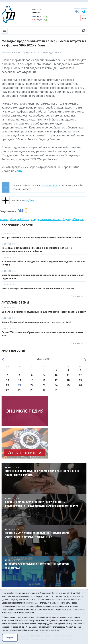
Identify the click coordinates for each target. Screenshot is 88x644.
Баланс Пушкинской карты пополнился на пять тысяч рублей (36, 322)
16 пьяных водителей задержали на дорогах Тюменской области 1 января (44, 312)
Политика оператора (49, 630)
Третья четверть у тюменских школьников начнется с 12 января (38, 289)
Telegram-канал (49, 186)
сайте (19, 171)
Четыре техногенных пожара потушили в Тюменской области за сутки (42, 237)
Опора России (20, 219)
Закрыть (10, 638)
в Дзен (30, 200)
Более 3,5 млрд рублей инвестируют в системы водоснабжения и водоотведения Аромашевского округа (44, 502)
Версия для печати (52, 52)
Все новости (77, 296)
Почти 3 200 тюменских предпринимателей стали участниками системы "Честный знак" (44, 533)
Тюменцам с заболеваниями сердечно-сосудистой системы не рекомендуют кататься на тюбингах (37, 249)
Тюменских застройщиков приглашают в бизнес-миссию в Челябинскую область (44, 471)
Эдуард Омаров (73, 219)
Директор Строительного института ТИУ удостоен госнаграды (44, 564)
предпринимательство (46, 219)
